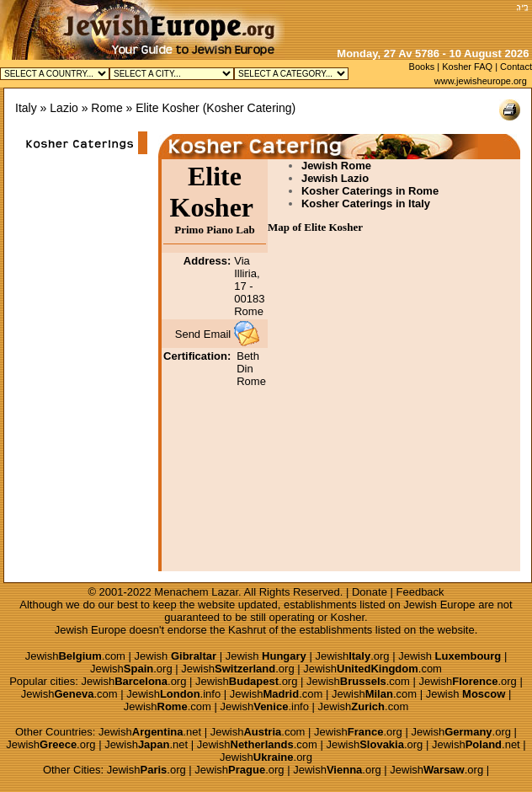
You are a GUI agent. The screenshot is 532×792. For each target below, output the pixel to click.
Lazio (64, 108)
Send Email (203, 334)
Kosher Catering (249, 108)
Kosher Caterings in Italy (366, 203)
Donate (370, 592)
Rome (106, 108)
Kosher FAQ (467, 67)
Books (422, 67)
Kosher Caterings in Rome (370, 191)
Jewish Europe (439, 605)
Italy (26, 108)
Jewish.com (75, 656)
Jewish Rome (336, 166)
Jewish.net (150, 732)
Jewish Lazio (335, 178)
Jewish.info (173, 694)
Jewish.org (352, 656)
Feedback (420, 592)
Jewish (176, 656)
